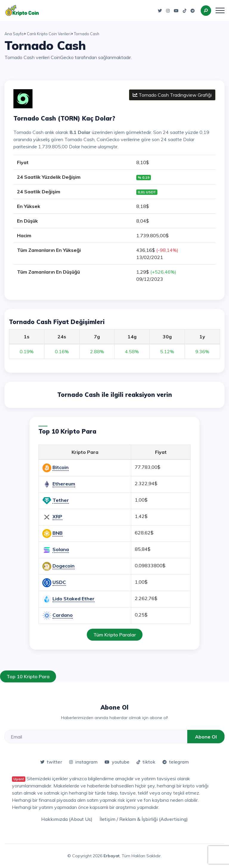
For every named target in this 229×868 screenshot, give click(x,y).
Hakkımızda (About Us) (67, 819)
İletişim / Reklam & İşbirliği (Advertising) (144, 819)
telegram (176, 762)
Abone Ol (206, 737)
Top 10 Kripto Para (28, 676)
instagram (83, 762)
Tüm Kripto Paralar (115, 635)
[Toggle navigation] (220, 10)
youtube (117, 762)
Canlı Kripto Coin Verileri (49, 34)
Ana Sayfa (14, 34)
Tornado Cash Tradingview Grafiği (172, 95)
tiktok (146, 762)
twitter (51, 762)
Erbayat (112, 856)
